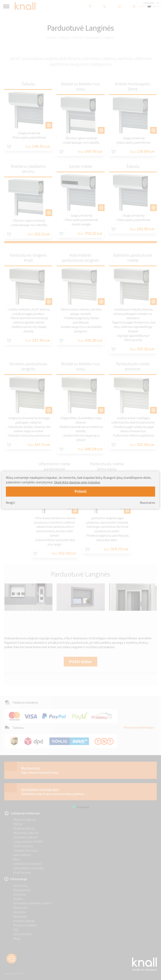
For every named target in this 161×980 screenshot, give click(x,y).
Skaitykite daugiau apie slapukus (77, 482)
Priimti (80, 491)
